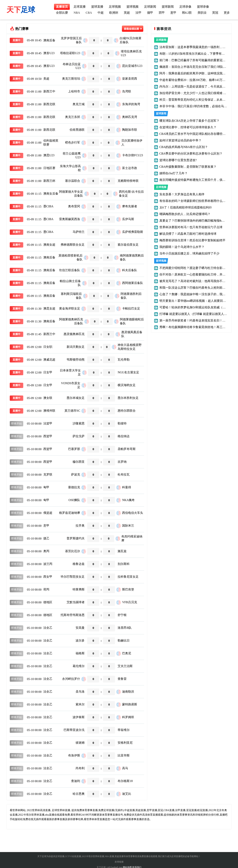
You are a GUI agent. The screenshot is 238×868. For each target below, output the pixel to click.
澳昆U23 (49, 155)
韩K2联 (187, 13)
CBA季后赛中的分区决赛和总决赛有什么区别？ (191, 154)
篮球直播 (97, 7)
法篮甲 (48, 423)
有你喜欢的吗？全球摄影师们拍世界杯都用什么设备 (194, 201)
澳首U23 (49, 53)
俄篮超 (48, 513)
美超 (46, 79)
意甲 (173, 13)
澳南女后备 (51, 194)
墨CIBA (48, 206)
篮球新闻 (168, 7)
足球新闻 (150, 7)
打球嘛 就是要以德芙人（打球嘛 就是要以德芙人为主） (196, 314)
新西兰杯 (49, 181)
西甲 (162, 13)
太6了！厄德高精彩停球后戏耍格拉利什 (186, 207)
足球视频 (115, 7)
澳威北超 (49, 360)
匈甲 (46, 487)
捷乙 (46, 538)
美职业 (202, 13)
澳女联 (48, 398)
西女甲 (48, 577)
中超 (101, 13)
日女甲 (48, 372)
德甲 (150, 13)
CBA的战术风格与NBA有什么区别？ (184, 147)
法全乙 (48, 628)
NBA (77, 13)
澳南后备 (49, 40)
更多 (227, 13)
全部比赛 (62, 13)
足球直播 (80, 7)
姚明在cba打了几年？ (173, 173)
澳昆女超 (49, 308)
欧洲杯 (114, 13)
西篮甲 (48, 436)
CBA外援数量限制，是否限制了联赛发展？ (188, 167)
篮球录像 (203, 7)
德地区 (48, 602)
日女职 (48, 347)
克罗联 (48, 474)
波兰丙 (48, 564)
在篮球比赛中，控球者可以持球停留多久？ (188, 127)
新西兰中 (49, 91)
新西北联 (49, 104)
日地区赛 (49, 168)
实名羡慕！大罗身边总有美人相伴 (182, 194)
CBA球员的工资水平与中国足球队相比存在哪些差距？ (196, 134)
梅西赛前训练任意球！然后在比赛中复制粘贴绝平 (192, 240)
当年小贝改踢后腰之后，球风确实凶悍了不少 (189, 253)
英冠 (215, 13)
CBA (89, 13)
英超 (127, 13)
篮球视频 (132, 7)
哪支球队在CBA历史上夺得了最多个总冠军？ (190, 121)
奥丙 (46, 551)
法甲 (138, 13)
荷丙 (46, 589)
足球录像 (185, 7)
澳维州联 (49, 411)
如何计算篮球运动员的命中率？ (180, 140)
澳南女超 (49, 245)
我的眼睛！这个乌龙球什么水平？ (182, 247)
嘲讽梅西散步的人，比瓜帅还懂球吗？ (185, 214)
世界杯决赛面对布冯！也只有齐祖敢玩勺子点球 (191, 227)
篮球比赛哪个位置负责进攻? (178, 160)
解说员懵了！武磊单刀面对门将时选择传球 (188, 234)
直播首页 (62, 7)
